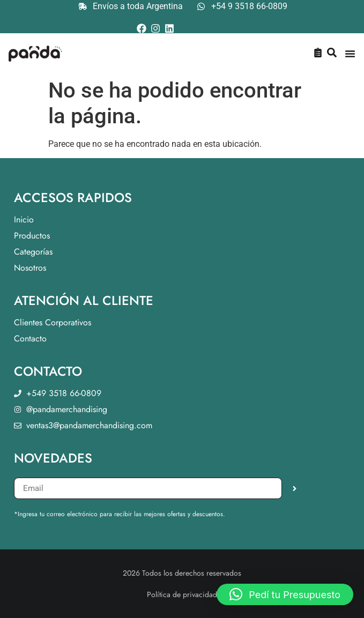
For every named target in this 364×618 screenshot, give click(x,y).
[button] (285, 594)
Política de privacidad (182, 594)
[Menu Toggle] (350, 54)
